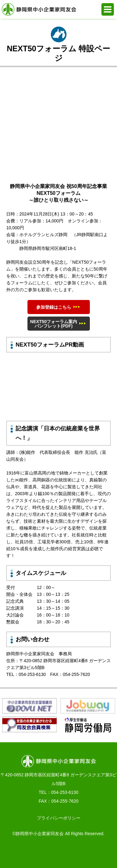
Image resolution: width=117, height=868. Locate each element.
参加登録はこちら (54, 307)
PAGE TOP (105, 852)
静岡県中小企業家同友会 (39, 9)
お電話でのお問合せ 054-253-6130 (12, 852)
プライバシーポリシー (59, 818)
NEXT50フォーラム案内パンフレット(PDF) (54, 324)
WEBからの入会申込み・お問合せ (43, 852)
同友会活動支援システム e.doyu (74, 852)
